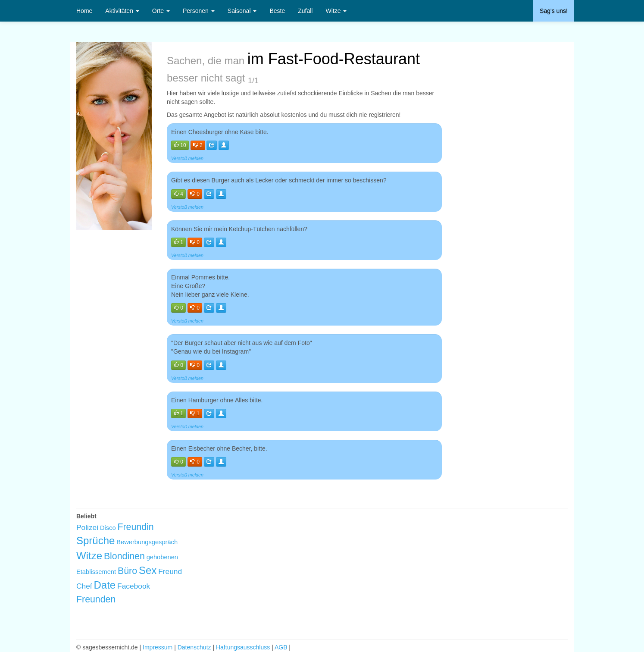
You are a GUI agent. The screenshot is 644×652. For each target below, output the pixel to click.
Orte (161, 11)
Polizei (87, 527)
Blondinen (124, 556)
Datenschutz (194, 647)
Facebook (134, 586)
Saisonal (242, 11)
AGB (281, 647)
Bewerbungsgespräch (147, 542)
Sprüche (95, 541)
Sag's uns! (554, 11)
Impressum (158, 647)
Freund (170, 571)
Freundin (135, 527)
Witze (336, 11)
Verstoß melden (187, 158)
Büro (127, 571)
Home (84, 11)
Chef (84, 586)
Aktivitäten (122, 11)
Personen (199, 11)
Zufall (305, 11)
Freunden (96, 599)
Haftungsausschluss (243, 647)
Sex (148, 570)
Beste (277, 11)
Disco (108, 528)
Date (105, 585)
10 (180, 145)
